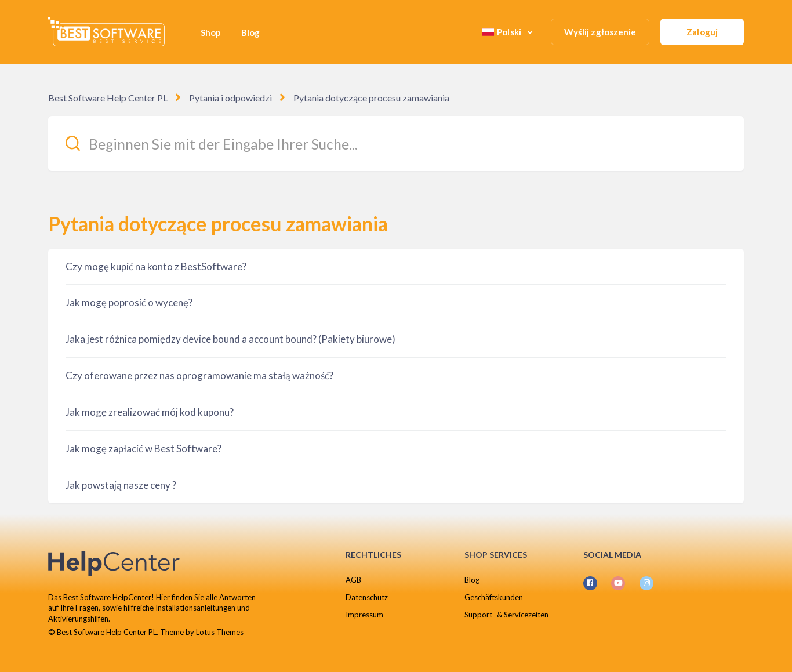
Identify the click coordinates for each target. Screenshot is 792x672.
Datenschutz (367, 597)
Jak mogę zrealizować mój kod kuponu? (150, 412)
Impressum (364, 615)
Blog (250, 32)
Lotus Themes (220, 632)
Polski (503, 32)
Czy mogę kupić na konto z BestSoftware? (156, 266)
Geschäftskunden (494, 597)
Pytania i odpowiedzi (230, 98)
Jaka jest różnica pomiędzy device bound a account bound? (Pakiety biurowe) (230, 339)
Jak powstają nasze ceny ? (121, 485)
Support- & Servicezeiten (506, 615)
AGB (353, 580)
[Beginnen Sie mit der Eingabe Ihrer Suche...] (396, 144)
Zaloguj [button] (702, 32)
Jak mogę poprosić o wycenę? (129, 302)
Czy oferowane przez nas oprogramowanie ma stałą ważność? (199, 375)
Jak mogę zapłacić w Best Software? (143, 448)
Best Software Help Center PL (108, 98)
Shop (211, 32)
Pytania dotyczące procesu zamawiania (371, 98)
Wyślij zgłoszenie (600, 32)
